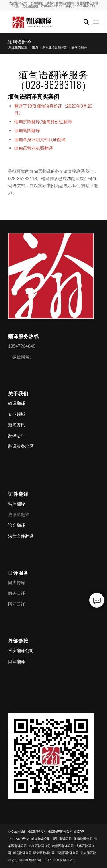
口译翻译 (17, 661)
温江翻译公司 (62, 839)
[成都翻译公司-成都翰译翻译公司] (44, 22)
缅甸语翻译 (19, 41)
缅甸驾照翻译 (27, 130)
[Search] (83, 22)
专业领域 (17, 414)
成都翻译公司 (18, 3)
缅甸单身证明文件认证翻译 (40, 139)
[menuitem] (83, 22)
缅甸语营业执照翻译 (34, 148)
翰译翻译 (17, 403)
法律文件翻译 (21, 536)
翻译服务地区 (21, 446)
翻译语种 (17, 436)
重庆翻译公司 (21, 650)
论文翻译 (17, 525)
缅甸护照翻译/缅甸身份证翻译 (43, 122)
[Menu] (96, 22)
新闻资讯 (17, 425)
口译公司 (50, 860)
